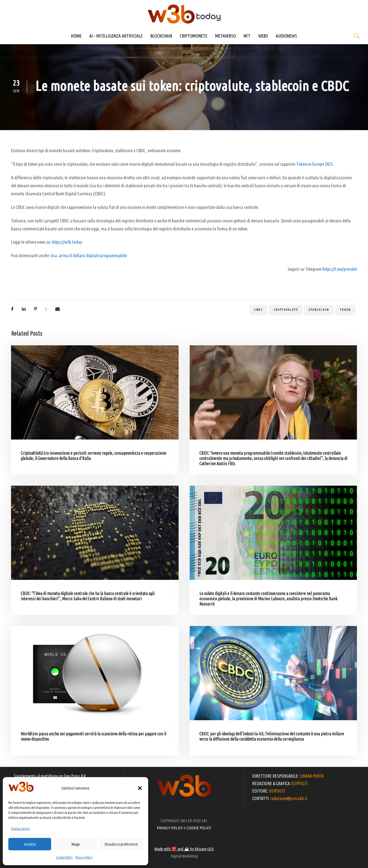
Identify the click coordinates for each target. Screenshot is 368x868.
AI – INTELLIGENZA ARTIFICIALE (116, 36)
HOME (76, 36)
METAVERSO (225, 36)
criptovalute (286, 310)
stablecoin (319, 310)
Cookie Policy (64, 857)
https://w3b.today (67, 242)
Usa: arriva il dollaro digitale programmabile (89, 255)
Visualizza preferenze (121, 844)
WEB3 (263, 36)
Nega (75, 844)
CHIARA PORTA (312, 776)
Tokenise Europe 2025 (314, 164)
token (345, 310)
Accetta (30, 844)
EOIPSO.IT (300, 783)
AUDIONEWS (286, 36)
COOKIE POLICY (199, 828)
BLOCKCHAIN (161, 36)
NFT (247, 36)
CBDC (259, 310)
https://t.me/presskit (340, 269)
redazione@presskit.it (289, 798)
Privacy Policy (84, 857)
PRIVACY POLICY (170, 828)
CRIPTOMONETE (194, 36)
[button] (140, 788)
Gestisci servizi (20, 829)
